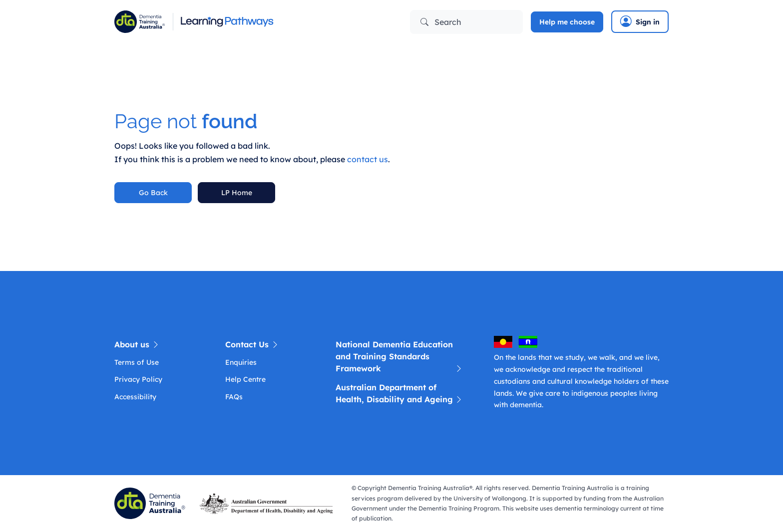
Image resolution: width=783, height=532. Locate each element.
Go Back (153, 193)
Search (441, 22)
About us (137, 344)
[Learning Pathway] (249, 22)
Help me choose (567, 22)
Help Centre (245, 379)
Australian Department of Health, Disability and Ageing (399, 394)
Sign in (640, 21)
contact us (368, 159)
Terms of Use (137, 362)
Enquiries (241, 362)
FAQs (234, 397)
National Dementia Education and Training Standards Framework (399, 357)
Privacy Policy (138, 379)
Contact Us (252, 344)
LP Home (237, 193)
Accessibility (135, 397)
